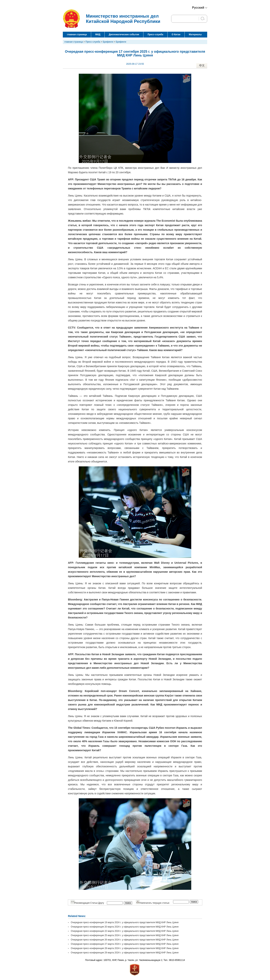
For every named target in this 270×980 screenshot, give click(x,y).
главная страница (77, 35)
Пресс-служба (155, 35)
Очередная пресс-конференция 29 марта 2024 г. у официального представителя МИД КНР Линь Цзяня (125, 953)
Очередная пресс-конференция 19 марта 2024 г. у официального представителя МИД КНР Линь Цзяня (125, 922)
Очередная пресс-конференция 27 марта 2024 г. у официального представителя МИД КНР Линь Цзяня (125, 944)
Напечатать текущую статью (153, 903)
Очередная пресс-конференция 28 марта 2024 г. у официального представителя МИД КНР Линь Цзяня (125, 948)
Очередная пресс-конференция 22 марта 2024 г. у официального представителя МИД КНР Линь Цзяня (125, 931)
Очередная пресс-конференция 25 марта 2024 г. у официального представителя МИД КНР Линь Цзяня (125, 935)
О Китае (176, 35)
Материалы (195, 35)
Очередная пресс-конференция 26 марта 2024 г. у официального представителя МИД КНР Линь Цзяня (125, 940)
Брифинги (108, 42)
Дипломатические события (124, 35)
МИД (98, 35)
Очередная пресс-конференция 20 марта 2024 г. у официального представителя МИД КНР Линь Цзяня (125, 927)
